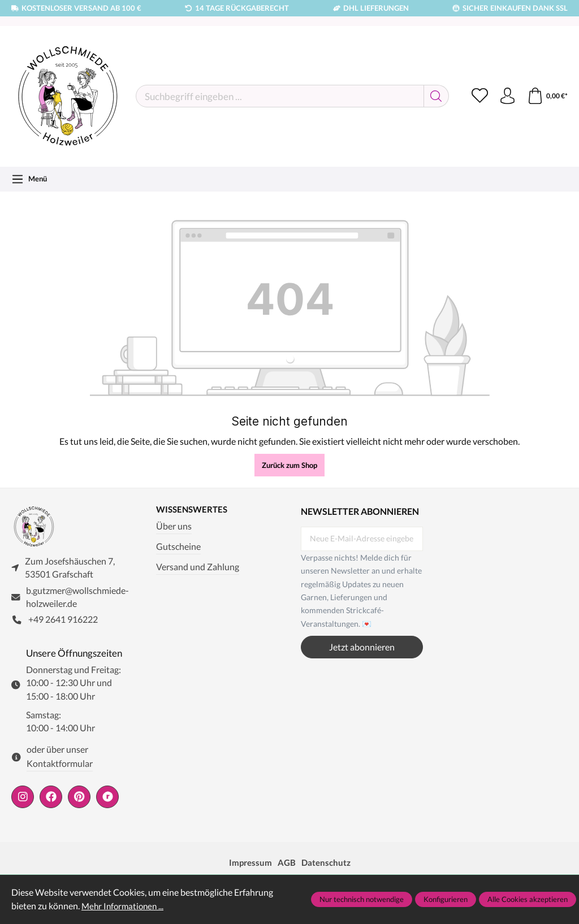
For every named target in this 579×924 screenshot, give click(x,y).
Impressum (249, 864)
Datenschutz (327, 864)
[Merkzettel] (478, 96)
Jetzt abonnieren (362, 647)
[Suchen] (435, 96)
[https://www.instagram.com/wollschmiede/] (23, 798)
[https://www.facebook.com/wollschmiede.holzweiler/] (51, 798)
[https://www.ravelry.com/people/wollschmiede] (107, 798)
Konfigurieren (446, 899)
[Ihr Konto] (507, 96)
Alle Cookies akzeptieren (528, 899)
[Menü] (29, 179)
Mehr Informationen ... (125, 906)
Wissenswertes (194, 510)
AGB (286, 864)
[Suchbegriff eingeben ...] (279, 96)
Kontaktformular (60, 765)
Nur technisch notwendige (362, 899)
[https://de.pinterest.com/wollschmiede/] (79, 798)
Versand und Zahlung (198, 567)
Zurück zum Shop (289, 465)
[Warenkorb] (547, 96)
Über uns (174, 527)
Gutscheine (178, 547)
